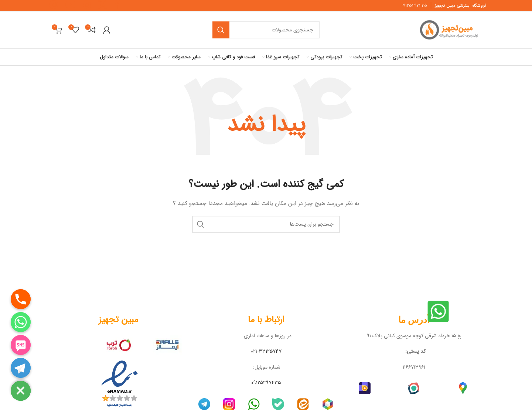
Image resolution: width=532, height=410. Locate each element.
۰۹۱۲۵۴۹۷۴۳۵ (266, 383)
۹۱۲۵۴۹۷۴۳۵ (414, 5)
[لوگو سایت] (451, 30)
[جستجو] (266, 30)
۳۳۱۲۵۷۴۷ (270, 351)
